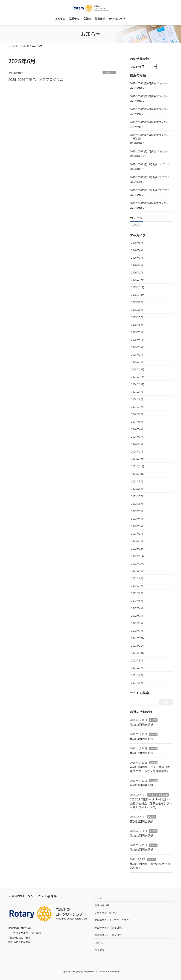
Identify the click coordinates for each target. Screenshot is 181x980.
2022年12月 (138, 549)
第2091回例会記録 (142, 821)
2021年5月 (137, 683)
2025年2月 (137, 354)
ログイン (99, 942)
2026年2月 (137, 265)
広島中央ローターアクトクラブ (112, 920)
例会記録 (153, 720)
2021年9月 (137, 660)
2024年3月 (137, 437)
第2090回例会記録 (142, 836)
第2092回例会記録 (142, 785)
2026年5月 (137, 243)
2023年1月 (137, 541)
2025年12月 (138, 280)
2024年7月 (137, 407)
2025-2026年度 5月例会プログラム (149, 96)
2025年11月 (138, 287)
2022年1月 (137, 631)
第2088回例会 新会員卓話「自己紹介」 (150, 866)
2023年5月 (137, 511)
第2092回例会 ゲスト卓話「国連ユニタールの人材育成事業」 (150, 769)
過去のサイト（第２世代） (109, 935)
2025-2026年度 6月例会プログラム (149, 83)
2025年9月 (137, 302)
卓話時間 (153, 763)
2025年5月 (137, 332)
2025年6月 (137, 325)
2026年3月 (137, 258)
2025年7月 (137, 317)
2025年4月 (137, 340)
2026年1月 (137, 272)
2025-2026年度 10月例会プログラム (150, 190)
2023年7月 (137, 496)
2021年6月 (137, 675)
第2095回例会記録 (142, 725)
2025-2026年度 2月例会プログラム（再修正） (149, 137)
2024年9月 (137, 392)
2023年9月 (137, 481)
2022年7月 (137, 586)
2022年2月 (137, 623)
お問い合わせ (102, 905)
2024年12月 (138, 369)
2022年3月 (137, 616)
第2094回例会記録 (142, 739)
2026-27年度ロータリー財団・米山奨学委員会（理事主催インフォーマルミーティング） (151, 803)
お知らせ (109, 72)
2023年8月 (137, 489)
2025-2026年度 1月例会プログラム (149, 151)
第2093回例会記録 (142, 753)
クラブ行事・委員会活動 (158, 795)
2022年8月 (137, 578)
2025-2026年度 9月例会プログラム (149, 203)
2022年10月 (138, 563)
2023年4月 (137, 519)
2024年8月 (137, 399)
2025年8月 (137, 310)
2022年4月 (137, 608)
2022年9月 (137, 571)
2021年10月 (138, 653)
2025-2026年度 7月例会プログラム (36, 79)
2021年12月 (138, 638)
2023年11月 (138, 466)
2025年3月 (137, 347)
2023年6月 (137, 504)
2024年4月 (137, 429)
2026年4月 (137, 250)
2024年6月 (137, 414)
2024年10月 (138, 384)
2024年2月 (137, 444)
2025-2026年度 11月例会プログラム (150, 177)
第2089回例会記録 (142, 850)
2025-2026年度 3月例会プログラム (149, 122)
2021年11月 (138, 646)
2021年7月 (137, 668)
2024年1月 (137, 451)
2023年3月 (137, 526)
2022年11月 (138, 556)
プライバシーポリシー (107, 913)
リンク (98, 898)
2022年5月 (137, 601)
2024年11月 (138, 377)
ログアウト (101, 950)
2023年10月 (138, 474)
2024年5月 (137, 422)
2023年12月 (138, 459)
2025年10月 (138, 295)
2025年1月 (137, 362)
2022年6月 (137, 593)
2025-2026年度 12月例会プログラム (150, 164)
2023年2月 (137, 534)
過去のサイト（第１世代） (109, 928)
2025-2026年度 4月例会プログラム (149, 109)
